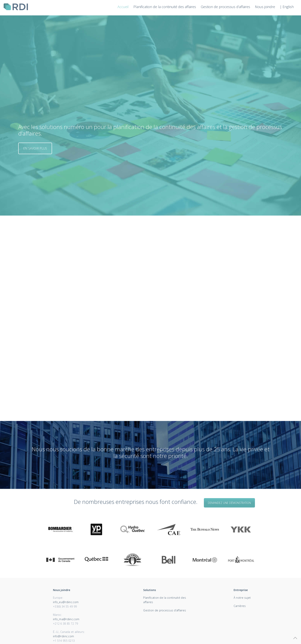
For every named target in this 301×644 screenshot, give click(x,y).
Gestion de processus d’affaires (225, 7)
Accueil (123, 7)
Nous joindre (265, 7)
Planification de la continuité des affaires (165, 7)
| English (287, 7)
